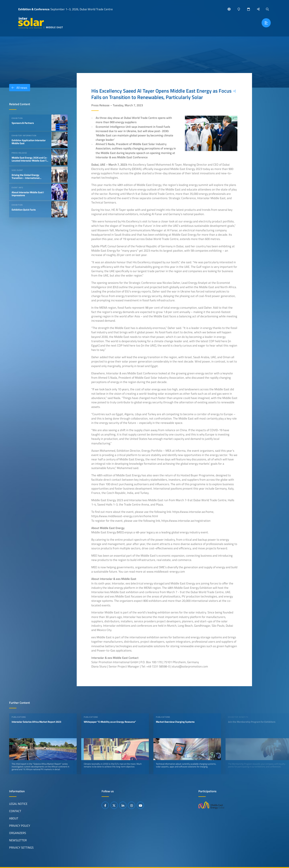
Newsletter (18, 840)
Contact (15, 811)
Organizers (18, 833)
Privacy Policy (20, 826)
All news (18, 88)
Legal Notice (18, 804)
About (14, 818)
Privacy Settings (21, 847)
